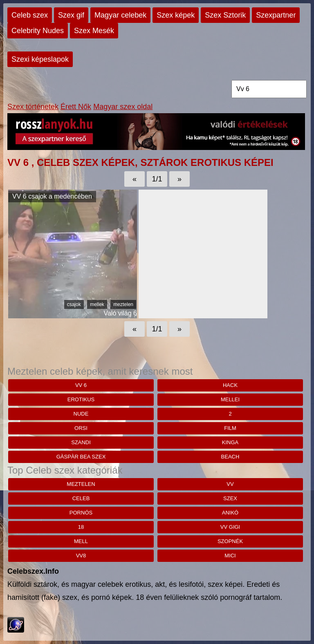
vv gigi (230, 527)
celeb (81, 498)
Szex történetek (33, 107)
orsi (81, 428)
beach (230, 457)
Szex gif (71, 15)
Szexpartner (276, 15)
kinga (230, 442)
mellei (230, 399)
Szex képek (176, 15)
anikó (230, 513)
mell (81, 541)
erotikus (81, 399)
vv (230, 484)
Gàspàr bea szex (81, 457)
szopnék (230, 541)
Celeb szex (30, 15)
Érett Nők (76, 107)
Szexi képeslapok (40, 59)
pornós (81, 513)
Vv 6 (81, 385)
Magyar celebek (120, 15)
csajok (74, 304)
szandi (81, 442)
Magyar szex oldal (123, 107)
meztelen (123, 304)
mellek (97, 304)
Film (230, 428)
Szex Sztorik (225, 15)
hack (230, 385)
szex (230, 498)
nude (81, 414)
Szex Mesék (94, 31)
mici (230, 556)
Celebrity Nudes (38, 31)
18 (81, 527)
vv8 (81, 556)
